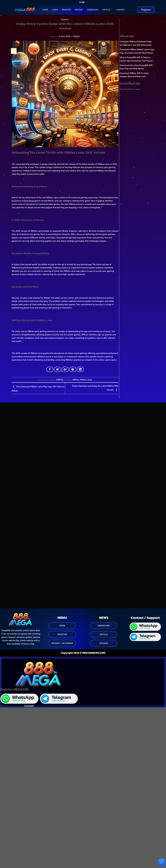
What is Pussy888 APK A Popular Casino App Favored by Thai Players (136, 59)
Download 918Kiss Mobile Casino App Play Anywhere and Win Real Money (137, 51)
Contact (120, 10)
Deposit (79, 10)
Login (55, 10)
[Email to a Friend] (65, 369)
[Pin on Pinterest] (73, 369)
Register (66, 10)
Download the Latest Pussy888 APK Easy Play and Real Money (136, 67)
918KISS (65, 20)
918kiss (76, 380)
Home (45, 10)
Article (107, 10)
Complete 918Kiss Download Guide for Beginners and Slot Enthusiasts (136, 43)
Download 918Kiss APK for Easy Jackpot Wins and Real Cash (134, 75)
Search (123, 20)
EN (83, 2)
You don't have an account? (17, 677)
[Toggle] (11, 474)
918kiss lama (33, 331)
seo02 (77, 36)
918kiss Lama (86, 380)
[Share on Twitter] (58, 369)
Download (93, 10)
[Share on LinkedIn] (80, 369)
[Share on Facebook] (50, 369)
